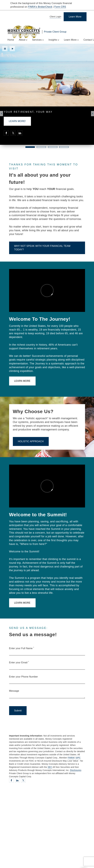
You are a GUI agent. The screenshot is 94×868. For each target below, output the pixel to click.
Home (11, 40)
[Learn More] (75, 17)
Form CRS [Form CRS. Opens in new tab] (60, 7)
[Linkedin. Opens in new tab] (20, 133)
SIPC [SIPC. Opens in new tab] (78, 758)
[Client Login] (55, 17)
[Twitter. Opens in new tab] (13, 133)
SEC (50, 767)
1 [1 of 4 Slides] (30, 147)
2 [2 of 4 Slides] (41, 147)
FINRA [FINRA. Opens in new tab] (71, 758)
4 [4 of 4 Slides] (64, 147)
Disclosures (76, 770)
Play (12, 49)
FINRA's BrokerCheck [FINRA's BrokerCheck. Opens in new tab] (40, 7)
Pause (5, 49)
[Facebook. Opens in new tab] (6, 133)
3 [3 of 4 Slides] (53, 147)
